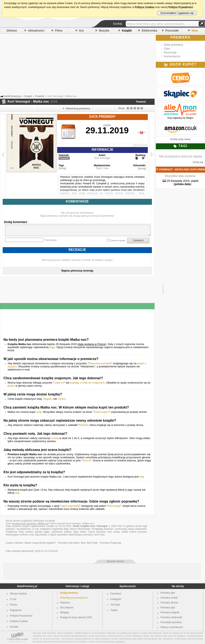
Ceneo (61, 399)
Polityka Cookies (19, 621)
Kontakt (14, 627)
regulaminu (120, 642)
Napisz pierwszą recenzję (77, 271)
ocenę (55, 438)
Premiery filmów (169, 603)
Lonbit (24, 639)
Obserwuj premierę (100, 363)
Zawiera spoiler (118, 240)
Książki (127, 31)
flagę (52, 347)
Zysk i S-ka (102, 168)
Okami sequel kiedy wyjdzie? (40, 543)
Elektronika (149, 31)
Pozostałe (172, 31)
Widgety (64, 612)
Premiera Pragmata (110, 543)
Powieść (141, 102)
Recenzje (170, 52)
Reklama (65, 603)
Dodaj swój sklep (180, 139)
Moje (195, 31)
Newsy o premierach (172, 627)
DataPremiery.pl (27, 586)
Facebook (116, 594)
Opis (167, 48)
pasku (11, 386)
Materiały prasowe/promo (74, 598)
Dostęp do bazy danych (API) (76, 617)
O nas (13, 599)
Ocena (86, 460)
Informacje (114, 506)
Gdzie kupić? (101, 412)
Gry (81, 31)
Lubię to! (59, 383)
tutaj (39, 412)
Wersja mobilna (18, 594)
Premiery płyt (168, 608)
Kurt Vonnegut (102, 158)
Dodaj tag (198, 162)
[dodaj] (62, 168)
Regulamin (16, 610)
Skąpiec (48, 399)
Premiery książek (170, 612)
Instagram (116, 599)
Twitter (114, 610)
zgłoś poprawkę (140, 145)
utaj (142, 477)
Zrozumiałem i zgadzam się (177, 13)
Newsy (83, 425)
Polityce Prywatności (181, 7)
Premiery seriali (169, 598)
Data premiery (173, 45)
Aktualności (36, 31)
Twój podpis (51, 240)
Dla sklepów (67, 608)
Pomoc (14, 605)
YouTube (115, 605)
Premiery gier (168, 593)
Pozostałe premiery (171, 622)
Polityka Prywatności (21, 616)
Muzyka (104, 31)
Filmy (59, 31)
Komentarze (172, 56)
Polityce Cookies (145, 7)
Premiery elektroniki (171, 617)
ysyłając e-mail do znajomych (87, 383)
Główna (12, 31)
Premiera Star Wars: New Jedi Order (78, 543)
